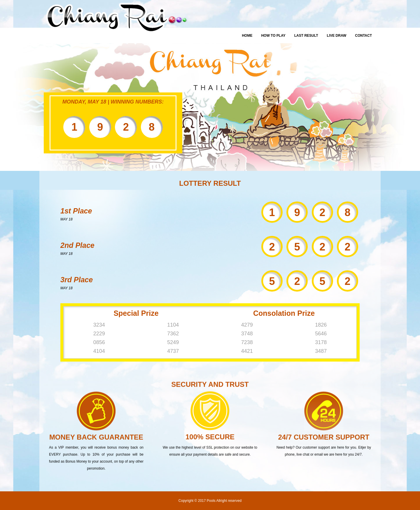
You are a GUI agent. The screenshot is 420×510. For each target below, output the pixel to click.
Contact (363, 36)
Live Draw (337, 36)
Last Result (306, 36)
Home (247, 36)
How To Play (273, 36)
